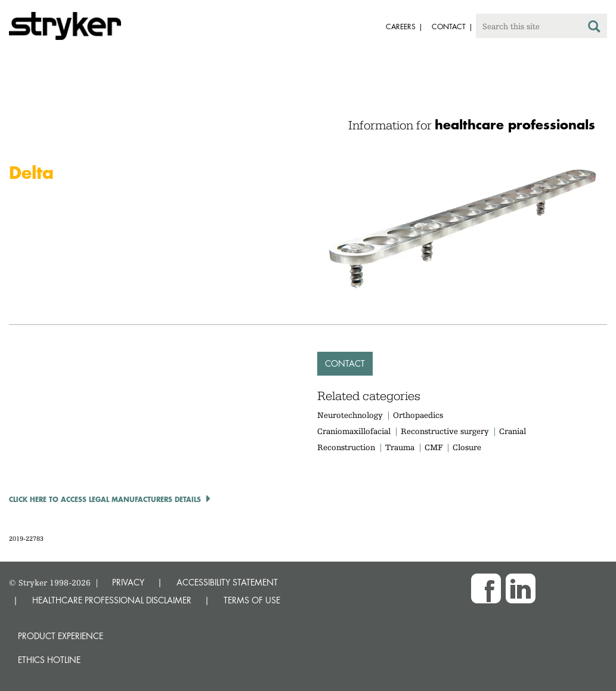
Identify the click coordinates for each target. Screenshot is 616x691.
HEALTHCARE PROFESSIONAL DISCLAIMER (112, 600)
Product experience (61, 636)
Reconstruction (346, 447)
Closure (467, 447)
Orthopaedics (418, 415)
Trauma (400, 447)
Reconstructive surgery (445, 431)
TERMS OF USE (252, 600)
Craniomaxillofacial (354, 431)
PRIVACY (128, 582)
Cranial (513, 431)
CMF (434, 447)
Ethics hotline (49, 660)
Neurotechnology (350, 415)
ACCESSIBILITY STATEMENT (227, 582)
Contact (345, 363)
